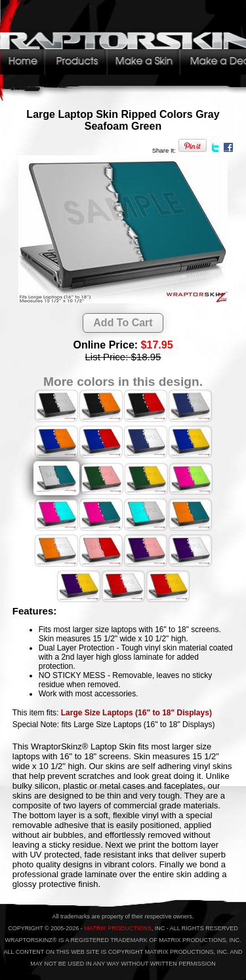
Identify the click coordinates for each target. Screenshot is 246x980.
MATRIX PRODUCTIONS (117, 928)
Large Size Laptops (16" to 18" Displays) (136, 713)
